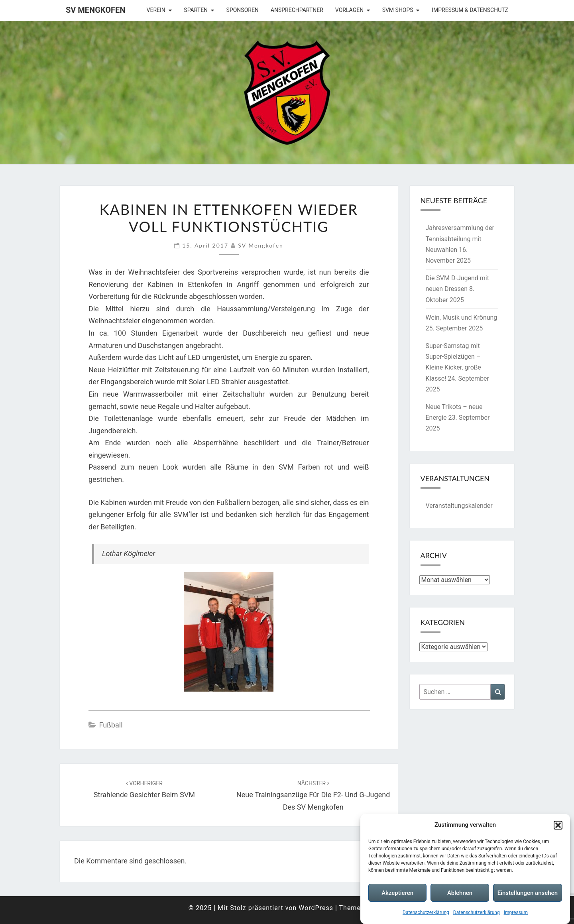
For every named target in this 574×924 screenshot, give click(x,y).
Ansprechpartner (297, 10)
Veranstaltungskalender (459, 506)
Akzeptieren (397, 893)
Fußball (111, 725)
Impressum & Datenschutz (470, 10)
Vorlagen (349, 10)
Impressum (516, 913)
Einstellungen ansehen (528, 893)
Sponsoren (243, 10)
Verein (156, 10)
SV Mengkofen (95, 10)
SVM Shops (398, 10)
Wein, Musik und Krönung (462, 318)
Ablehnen (460, 893)
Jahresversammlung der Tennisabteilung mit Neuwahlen (460, 239)
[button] (558, 825)
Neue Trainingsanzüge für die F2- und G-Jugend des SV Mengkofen (313, 796)
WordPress (316, 908)
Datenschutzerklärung (426, 913)
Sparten (196, 10)
